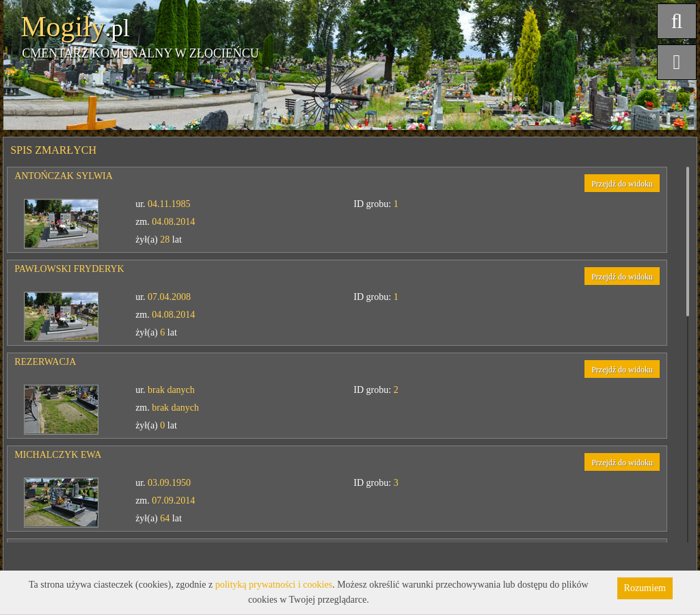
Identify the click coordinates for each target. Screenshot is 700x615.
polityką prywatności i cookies (274, 585)
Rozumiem (645, 588)
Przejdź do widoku (622, 184)
